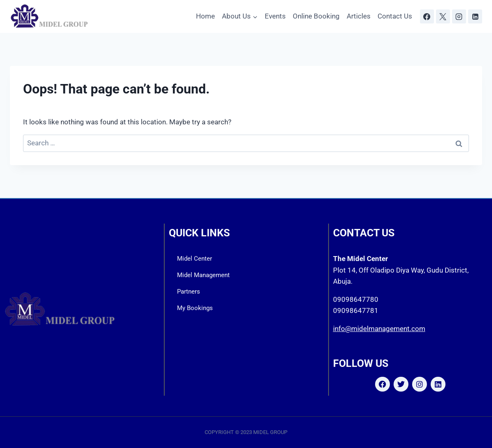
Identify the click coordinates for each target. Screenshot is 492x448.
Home (205, 16)
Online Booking (316, 16)
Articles (359, 16)
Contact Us (395, 16)
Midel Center (195, 259)
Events (275, 16)
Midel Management (203, 275)
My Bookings (195, 308)
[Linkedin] (475, 16)
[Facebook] (427, 16)
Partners (189, 292)
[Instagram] (459, 16)
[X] (443, 16)
